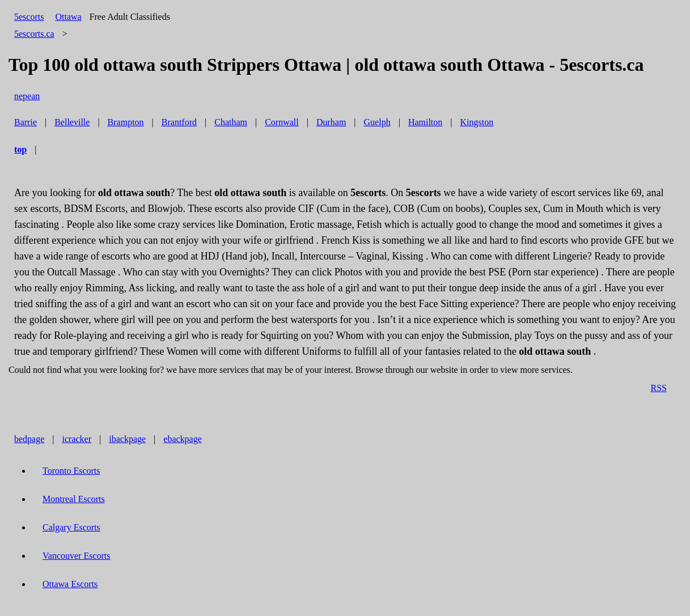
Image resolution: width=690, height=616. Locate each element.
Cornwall (282, 122)
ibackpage (127, 439)
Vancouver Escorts (77, 556)
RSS (659, 388)
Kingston (477, 122)
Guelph (377, 122)
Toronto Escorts (71, 471)
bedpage (29, 439)
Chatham (231, 122)
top (20, 149)
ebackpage (183, 439)
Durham (331, 122)
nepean (27, 96)
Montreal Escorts (74, 499)
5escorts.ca (34, 34)
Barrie (26, 122)
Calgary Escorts (71, 527)
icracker (77, 439)
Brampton (126, 122)
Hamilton (425, 122)
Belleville (72, 122)
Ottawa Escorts (70, 584)
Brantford (179, 122)
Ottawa (68, 17)
